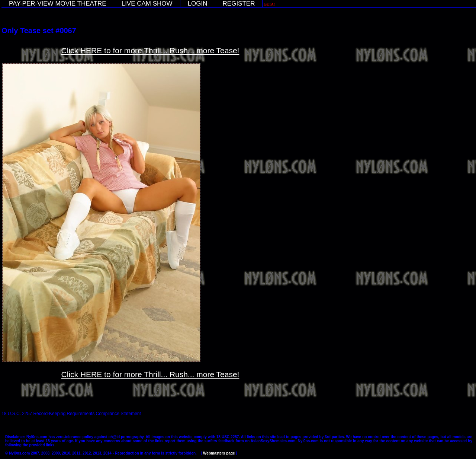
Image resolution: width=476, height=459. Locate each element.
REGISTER (239, 4)
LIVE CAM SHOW (147, 4)
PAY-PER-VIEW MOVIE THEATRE (58, 4)
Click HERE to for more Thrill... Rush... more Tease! (150, 50)
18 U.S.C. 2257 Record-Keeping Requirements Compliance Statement (71, 414)
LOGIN (198, 4)
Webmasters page (219, 453)
